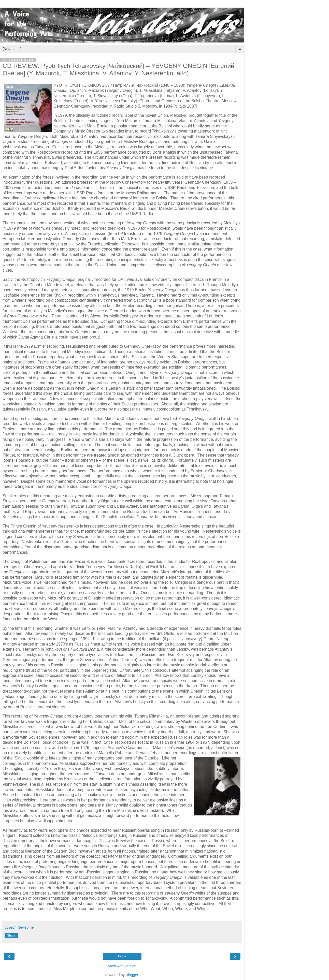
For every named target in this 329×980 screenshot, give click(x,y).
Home (122, 956)
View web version (122, 966)
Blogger (132, 975)
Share (11, 935)
